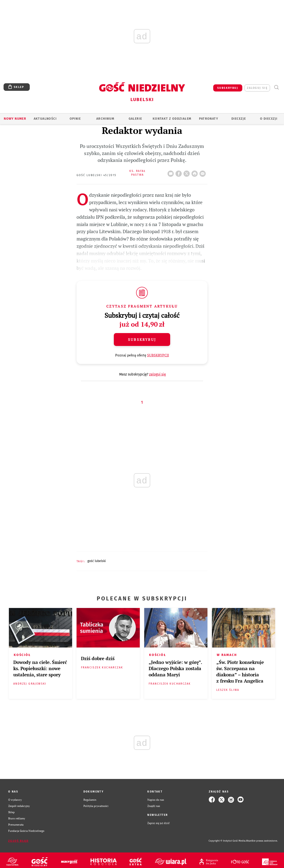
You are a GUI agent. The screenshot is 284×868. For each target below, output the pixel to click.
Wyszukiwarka (276, 87)
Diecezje (239, 119)
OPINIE (75, 119)
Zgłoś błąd (18, 841)
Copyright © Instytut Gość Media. (227, 841)
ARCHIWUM (105, 119)
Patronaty (209, 119)
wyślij (203, 172)
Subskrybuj (142, 340)
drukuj (195, 172)
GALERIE (135, 119)
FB (179, 172)
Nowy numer (15, 119)
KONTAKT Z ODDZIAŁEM (172, 119)
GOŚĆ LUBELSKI (97, 561)
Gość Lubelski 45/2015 (96, 175)
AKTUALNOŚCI (45, 119)
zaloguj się (257, 88)
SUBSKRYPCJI (158, 355)
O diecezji (269, 119)
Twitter (187, 172)
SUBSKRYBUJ (228, 88)
